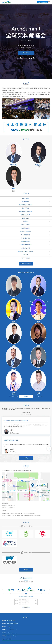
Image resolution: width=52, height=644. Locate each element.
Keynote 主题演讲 (25, 258)
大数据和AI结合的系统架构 (25, 211)
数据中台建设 (26, 208)
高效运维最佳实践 (26, 228)
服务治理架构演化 (26, 225)
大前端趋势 (26, 221)
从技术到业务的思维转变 (26, 245)
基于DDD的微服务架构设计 (26, 205)
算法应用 (26, 255)
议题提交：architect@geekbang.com (10, 636)
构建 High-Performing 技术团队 (25, 251)
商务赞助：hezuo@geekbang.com (9, 630)
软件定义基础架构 (26, 215)
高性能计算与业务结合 (26, 231)
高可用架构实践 (26, 201)
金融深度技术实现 (26, 248)
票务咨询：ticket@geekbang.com (9, 627)
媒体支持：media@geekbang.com (9, 633)
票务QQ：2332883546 (7, 639)
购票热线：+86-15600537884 (8, 621)
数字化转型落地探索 (26, 238)
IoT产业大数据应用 (25, 235)
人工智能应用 (26, 198)
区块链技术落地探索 (26, 241)
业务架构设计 (26, 218)
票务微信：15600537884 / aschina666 (10, 624)
